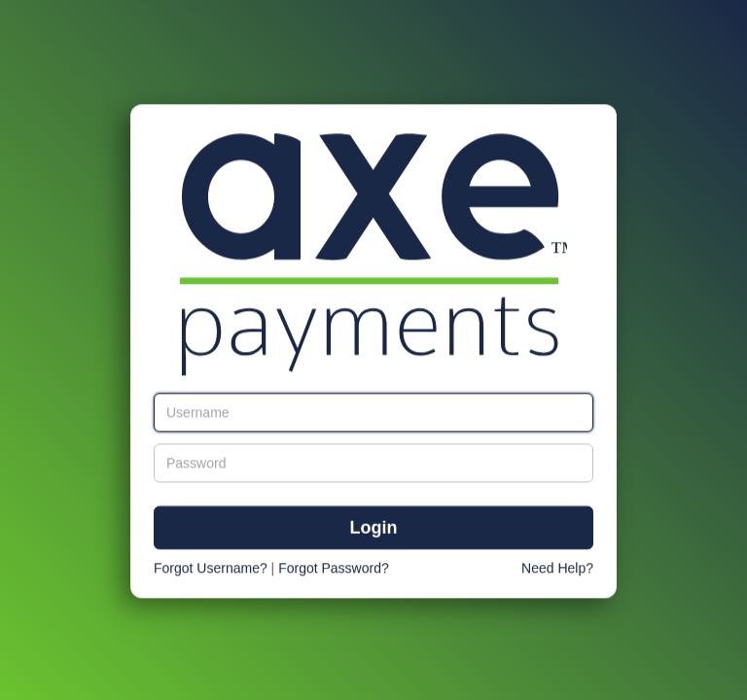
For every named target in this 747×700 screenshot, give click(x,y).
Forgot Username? (211, 569)
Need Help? (557, 569)
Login (374, 529)
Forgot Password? (334, 569)
